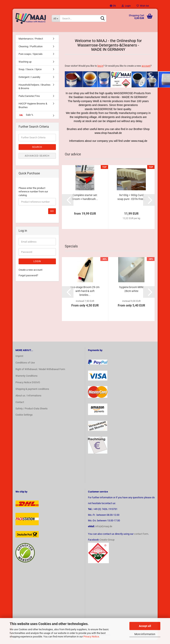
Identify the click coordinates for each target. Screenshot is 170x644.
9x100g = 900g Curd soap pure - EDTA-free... (131, 201)
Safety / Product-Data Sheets (32, 412)
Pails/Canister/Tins (29, 100)
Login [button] (126, 6)
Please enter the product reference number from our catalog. (33, 195)
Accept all (145, 626)
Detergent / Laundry (29, 81)
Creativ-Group (107, 544)
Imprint (19, 360)
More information (145, 634)
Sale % (26, 119)
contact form (141, 538)
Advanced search (37, 160)
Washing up (25, 66)
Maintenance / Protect (31, 43)
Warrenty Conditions (26, 380)
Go (52, 215)
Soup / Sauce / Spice (30, 73)
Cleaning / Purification (31, 50)
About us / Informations (28, 399)
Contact (20, 406)
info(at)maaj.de (104, 530)
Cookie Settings (24, 419)
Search (37, 151)
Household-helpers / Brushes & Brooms (35, 90)
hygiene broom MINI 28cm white (131, 293)
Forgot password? (28, 279)
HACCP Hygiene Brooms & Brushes (33, 109)
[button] (113, 6)
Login (37, 265)
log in (100, 70)
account (146, 70)
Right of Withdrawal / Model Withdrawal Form (40, 373)
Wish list (143, 6)
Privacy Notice (91, 637)
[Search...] (56, 18)
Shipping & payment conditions (32, 393)
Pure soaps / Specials (31, 58)
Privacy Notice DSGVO (28, 386)
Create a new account (30, 274)
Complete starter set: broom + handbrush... (85, 201)
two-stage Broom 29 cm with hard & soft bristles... (85, 295)
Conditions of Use (25, 366)
